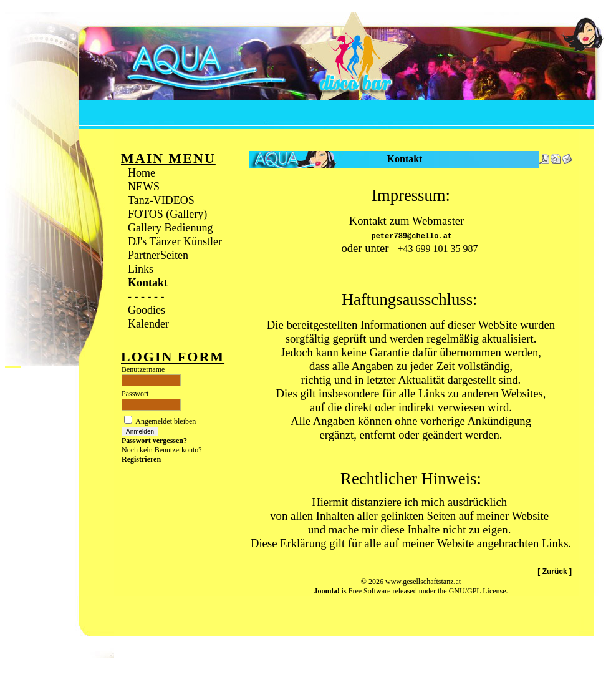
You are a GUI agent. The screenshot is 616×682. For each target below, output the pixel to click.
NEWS (144, 187)
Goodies (147, 310)
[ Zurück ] (555, 583)
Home (142, 173)
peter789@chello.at (411, 237)
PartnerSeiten (158, 255)
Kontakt (148, 283)
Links (141, 269)
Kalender (148, 324)
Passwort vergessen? (154, 441)
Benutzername (143, 369)
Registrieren (141, 459)
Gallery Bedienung (170, 228)
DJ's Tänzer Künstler (175, 241)
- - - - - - (146, 296)
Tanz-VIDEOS (161, 200)
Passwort (135, 394)
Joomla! (326, 602)
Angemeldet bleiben (166, 421)
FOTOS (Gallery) (167, 214)
